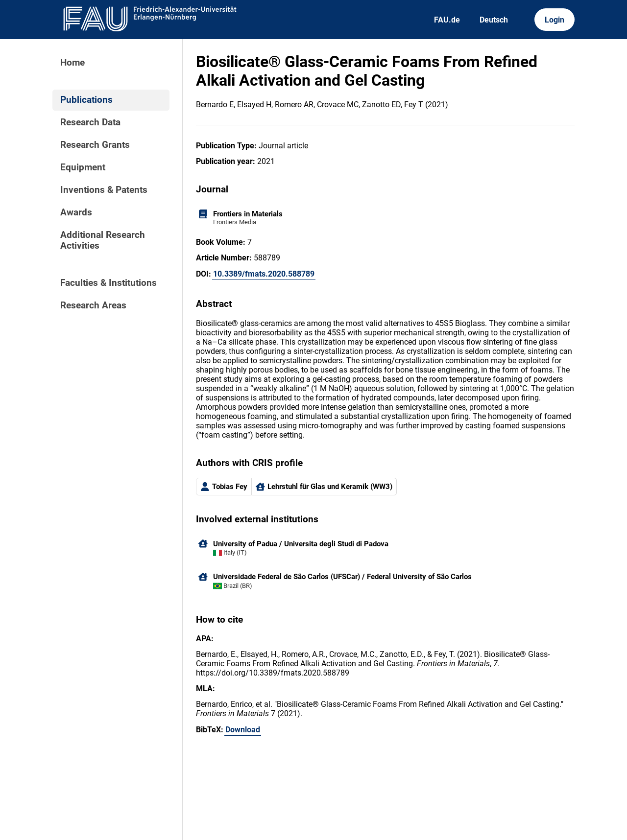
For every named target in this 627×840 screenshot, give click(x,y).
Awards (76, 212)
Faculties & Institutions (109, 283)
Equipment (83, 167)
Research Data (90, 122)
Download (243, 730)
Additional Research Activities (103, 240)
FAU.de (447, 20)
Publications (86, 100)
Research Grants (95, 145)
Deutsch (494, 20)
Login (555, 20)
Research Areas (93, 305)
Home (72, 63)
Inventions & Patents (104, 190)
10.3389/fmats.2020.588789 (264, 274)
